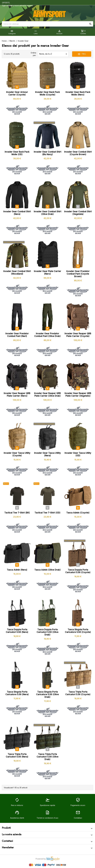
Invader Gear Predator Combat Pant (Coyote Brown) (78, 274)
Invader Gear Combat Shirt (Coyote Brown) (78, 153)
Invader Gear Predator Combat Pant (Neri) (17, 335)
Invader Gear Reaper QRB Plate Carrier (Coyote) (78, 335)
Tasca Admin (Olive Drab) (47, 570)
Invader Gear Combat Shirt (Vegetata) (78, 213)
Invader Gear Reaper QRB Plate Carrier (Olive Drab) (47, 395)
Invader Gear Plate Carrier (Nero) (47, 273)
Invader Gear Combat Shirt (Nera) (17, 213)
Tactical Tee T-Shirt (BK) (17, 513)
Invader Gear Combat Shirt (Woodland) (17, 273)
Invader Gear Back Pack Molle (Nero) (78, 93)
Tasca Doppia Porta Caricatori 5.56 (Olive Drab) (47, 632)
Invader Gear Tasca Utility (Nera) (47, 454)
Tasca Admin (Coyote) (78, 513)
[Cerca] (47, 24)
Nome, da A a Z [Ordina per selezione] (54, 54)
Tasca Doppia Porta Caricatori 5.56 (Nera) (17, 631)
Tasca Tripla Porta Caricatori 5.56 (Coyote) (78, 693)
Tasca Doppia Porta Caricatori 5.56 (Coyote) (78, 571)
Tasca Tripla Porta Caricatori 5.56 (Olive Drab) (47, 757)
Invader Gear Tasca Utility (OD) (78, 454)
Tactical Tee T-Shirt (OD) (47, 513)
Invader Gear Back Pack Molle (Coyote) (47, 93)
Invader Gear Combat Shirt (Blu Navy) (47, 153)
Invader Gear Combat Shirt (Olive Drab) (47, 213)
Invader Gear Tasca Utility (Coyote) (17, 454)
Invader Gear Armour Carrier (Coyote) (17, 93)
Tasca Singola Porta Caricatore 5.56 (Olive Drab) (47, 694)
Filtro (82, 54)
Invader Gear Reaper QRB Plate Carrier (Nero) (17, 395)
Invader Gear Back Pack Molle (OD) (17, 153)
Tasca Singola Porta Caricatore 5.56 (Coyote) (78, 631)
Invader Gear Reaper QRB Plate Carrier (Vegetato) (78, 395)
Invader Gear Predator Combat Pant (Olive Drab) (47, 335)
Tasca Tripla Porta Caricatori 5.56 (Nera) (17, 755)
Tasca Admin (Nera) (17, 570)
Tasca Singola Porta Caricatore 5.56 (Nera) (17, 693)
